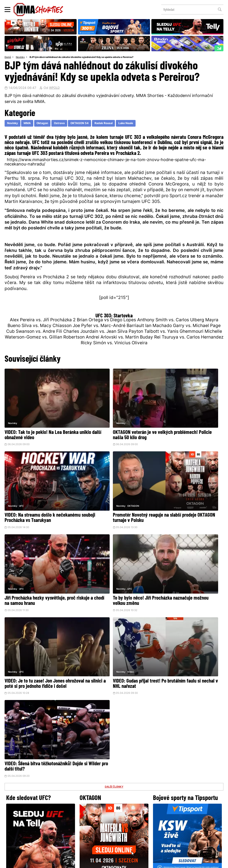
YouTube (164, 794)
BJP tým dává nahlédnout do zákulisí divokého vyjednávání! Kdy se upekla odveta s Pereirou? (89, 57)
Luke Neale (143, 124)
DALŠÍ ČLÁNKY (114, 577)
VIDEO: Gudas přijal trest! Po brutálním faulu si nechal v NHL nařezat (108, 553)
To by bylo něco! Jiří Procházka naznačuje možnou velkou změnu (184, 487)
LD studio (181, 862)
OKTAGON (25, 474)
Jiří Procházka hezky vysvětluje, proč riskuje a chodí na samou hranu (113, 487)
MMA (31, 124)
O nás (80, 827)
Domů (8, 57)
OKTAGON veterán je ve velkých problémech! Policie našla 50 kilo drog (110, 420)
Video (96, 538)
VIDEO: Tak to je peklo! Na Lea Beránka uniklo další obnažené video (39, 417)
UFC (170, 405)
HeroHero (98, 827)
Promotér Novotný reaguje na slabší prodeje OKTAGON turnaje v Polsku (39, 487)
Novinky (22, 57)
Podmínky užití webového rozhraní (64, 862)
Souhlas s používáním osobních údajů (136, 862)
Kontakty (114, 818)
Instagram (132, 794)
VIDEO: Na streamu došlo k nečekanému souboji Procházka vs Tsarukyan (186, 420)
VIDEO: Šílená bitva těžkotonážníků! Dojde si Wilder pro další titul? (186, 551)
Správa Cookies (99, 862)
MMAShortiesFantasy (133, 827)
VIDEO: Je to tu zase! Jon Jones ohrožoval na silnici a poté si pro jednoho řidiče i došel (35, 553)
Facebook (99, 794)
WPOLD (55, 88)
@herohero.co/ (81, 779)
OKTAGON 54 (90, 124)
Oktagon (48, 124)
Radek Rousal (118, 124)
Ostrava (67, 124)
